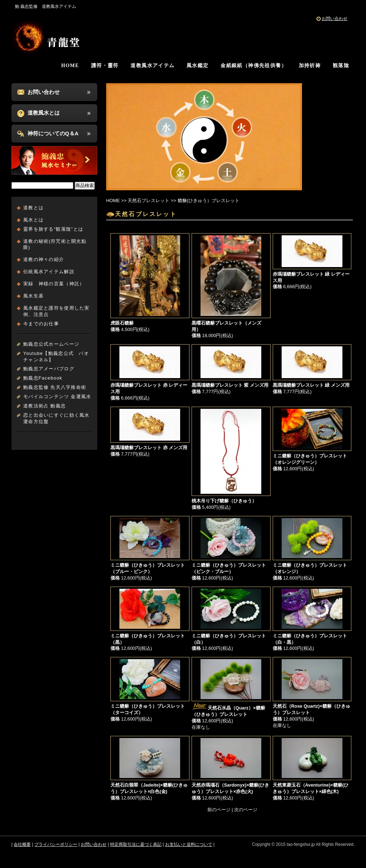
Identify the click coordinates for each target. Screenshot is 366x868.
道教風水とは (44, 113)
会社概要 (22, 844)
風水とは (33, 220)
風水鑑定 (198, 66)
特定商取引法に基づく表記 (136, 844)
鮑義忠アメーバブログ (49, 369)
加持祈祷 (310, 66)
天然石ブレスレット (149, 200)
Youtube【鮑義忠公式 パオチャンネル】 (56, 357)
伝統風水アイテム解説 (49, 272)
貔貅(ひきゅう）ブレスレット (209, 200)
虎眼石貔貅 (122, 323)
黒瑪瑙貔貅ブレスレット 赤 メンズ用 (149, 448)
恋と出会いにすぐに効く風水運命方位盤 (56, 418)
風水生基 (33, 296)
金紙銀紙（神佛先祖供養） (254, 66)
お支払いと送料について (189, 844)
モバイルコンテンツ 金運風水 (57, 397)
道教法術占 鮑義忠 (44, 406)
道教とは (33, 208)
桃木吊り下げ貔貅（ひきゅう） (224, 501)
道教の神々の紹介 (44, 259)
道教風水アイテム (152, 66)
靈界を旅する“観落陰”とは (53, 229)
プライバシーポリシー (56, 844)
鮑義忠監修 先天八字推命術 (55, 387)
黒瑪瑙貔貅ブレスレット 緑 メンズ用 (311, 385)
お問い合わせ (335, 19)
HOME (70, 66)
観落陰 (341, 66)
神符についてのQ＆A (53, 133)
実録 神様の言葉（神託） (54, 284)
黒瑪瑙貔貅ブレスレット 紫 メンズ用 (230, 385)
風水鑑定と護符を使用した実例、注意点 (56, 311)
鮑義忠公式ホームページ (51, 344)
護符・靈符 (105, 66)
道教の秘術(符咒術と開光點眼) (55, 244)
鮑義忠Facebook (43, 378)
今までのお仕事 (41, 324)
